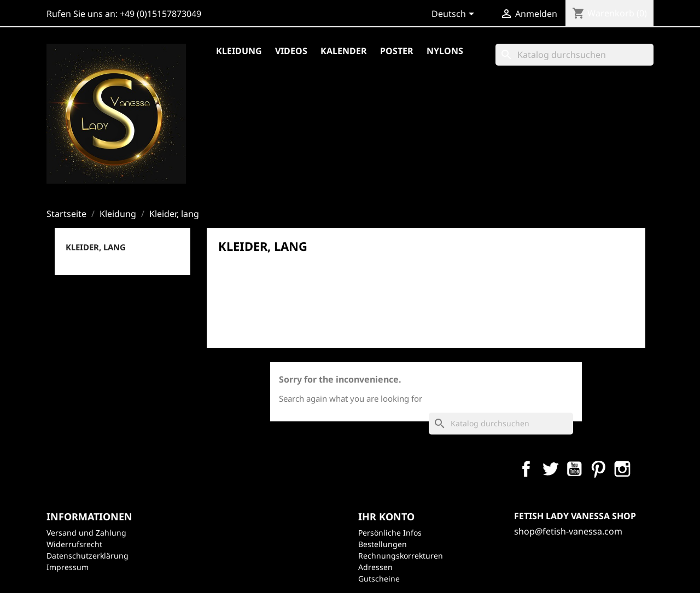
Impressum (68, 567)
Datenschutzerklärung (87, 556)
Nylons (445, 51)
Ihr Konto (386, 516)
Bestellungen (383, 544)
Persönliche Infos (390, 533)
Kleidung (239, 51)
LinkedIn (646, 469)
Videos (291, 51)
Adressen (375, 567)
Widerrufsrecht (74, 544)
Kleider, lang (96, 247)
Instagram (622, 469)
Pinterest (598, 469)
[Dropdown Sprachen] (455, 15)
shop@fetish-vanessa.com (568, 531)
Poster (397, 51)
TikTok (670, 469)
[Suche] (574, 55)
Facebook (526, 469)
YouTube (574, 469)
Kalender (344, 51)
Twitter (550, 469)
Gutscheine (379, 579)
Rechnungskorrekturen (401, 556)
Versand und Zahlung (86, 533)
